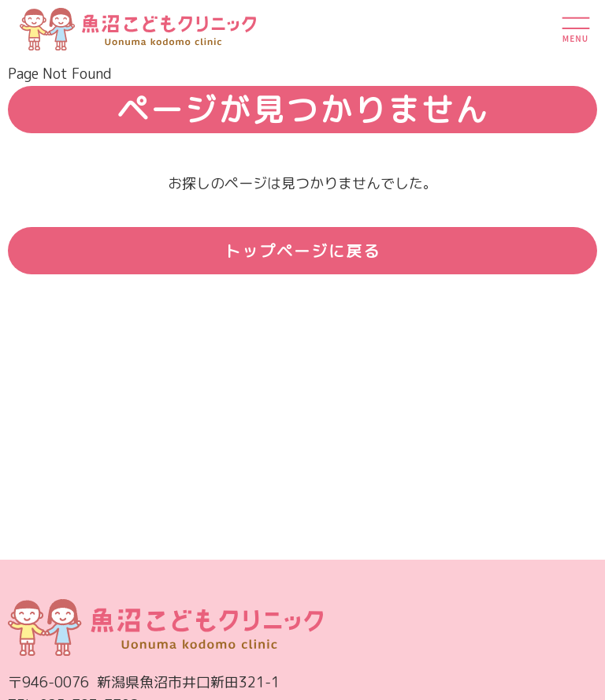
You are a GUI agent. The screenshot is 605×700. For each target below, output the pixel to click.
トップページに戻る (302, 251)
